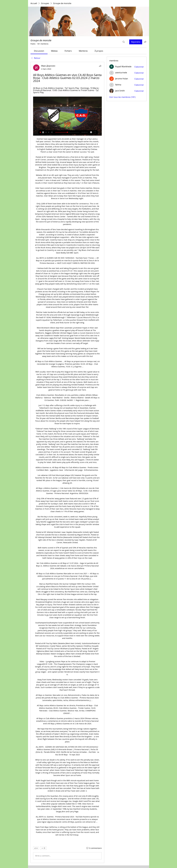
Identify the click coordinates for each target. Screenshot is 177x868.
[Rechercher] (124, 42)
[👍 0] (36, 848)
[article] (67, 462)
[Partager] (100, 66)
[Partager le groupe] (145, 42)
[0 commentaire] (94, 848)
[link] (39, 51)
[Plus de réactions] (43, 848)
